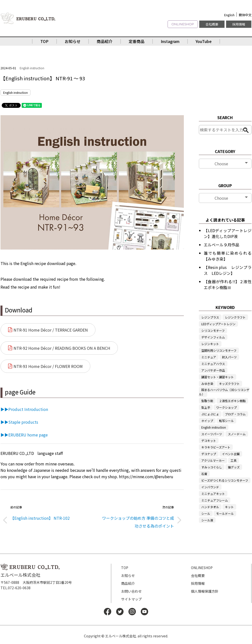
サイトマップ (131, 599)
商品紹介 (105, 41)
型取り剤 (207, 401)
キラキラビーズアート (216, 447)
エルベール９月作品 (221, 245)
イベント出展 (231, 454)
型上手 (206, 407)
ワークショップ (226, 407)
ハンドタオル (210, 507)
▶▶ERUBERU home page (24, 435)
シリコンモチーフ (213, 330)
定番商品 (137, 41)
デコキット (209, 441)
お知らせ (73, 41)
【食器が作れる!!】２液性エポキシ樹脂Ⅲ (228, 284)
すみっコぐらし (212, 467)
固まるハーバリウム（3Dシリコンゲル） (224, 392)
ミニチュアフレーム (215, 500)
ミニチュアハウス (213, 364)
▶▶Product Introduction (24, 409)
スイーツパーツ (212, 434)
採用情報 (239, 24)
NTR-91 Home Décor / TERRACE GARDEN (51, 330)
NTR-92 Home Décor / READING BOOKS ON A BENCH (62, 348)
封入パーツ (229, 357)
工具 (234, 460)
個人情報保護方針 (205, 591)
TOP (44, 41)
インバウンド (210, 487)
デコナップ (209, 454)
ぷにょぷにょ (210, 414)
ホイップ (207, 421)
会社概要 (212, 24)
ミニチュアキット (213, 494)
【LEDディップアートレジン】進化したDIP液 (228, 233)
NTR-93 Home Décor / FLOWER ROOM (48, 366)
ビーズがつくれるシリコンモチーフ (225, 480)
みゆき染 (207, 384)
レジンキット (210, 344)
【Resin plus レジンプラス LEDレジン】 (228, 270)
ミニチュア (209, 357)
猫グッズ (234, 467)
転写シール (226, 421)
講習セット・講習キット (218, 377)
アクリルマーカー (213, 460)
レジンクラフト (235, 317)
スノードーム (237, 434)
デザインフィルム (213, 337)
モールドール (225, 513)
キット (229, 507)
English (229, 15)
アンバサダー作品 (213, 370)
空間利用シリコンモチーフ (219, 350)
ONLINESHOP (183, 24)
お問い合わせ (131, 591)
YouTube (204, 41)
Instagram (170, 41)
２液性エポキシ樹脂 (232, 401)
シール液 (207, 520)
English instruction (32, 68)
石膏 (204, 474)
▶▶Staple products (19, 422)
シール (206, 513)
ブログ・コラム (235, 414)
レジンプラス (210, 317)
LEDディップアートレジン (218, 324)
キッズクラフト (229, 384)
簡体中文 (245, 15)
